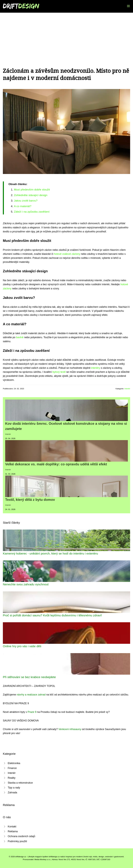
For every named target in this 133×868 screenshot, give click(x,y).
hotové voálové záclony (67, 254)
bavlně (20, 337)
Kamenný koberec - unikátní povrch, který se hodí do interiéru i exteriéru (50, 553)
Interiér (127, 389)
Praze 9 (32, 712)
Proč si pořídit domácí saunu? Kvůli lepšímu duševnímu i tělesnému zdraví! (52, 615)
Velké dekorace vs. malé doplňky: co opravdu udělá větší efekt (56, 464)
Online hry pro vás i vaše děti (22, 646)
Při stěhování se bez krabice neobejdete (29, 677)
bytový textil (59, 372)
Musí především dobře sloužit (32, 190)
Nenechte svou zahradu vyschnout (26, 584)
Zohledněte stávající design (31, 195)
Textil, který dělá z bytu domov (30, 500)
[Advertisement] (66, 34)
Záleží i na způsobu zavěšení (32, 212)
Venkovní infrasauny (70, 729)
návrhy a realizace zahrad (31, 695)
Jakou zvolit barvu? (26, 201)
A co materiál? (23, 206)
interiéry (96, 368)
